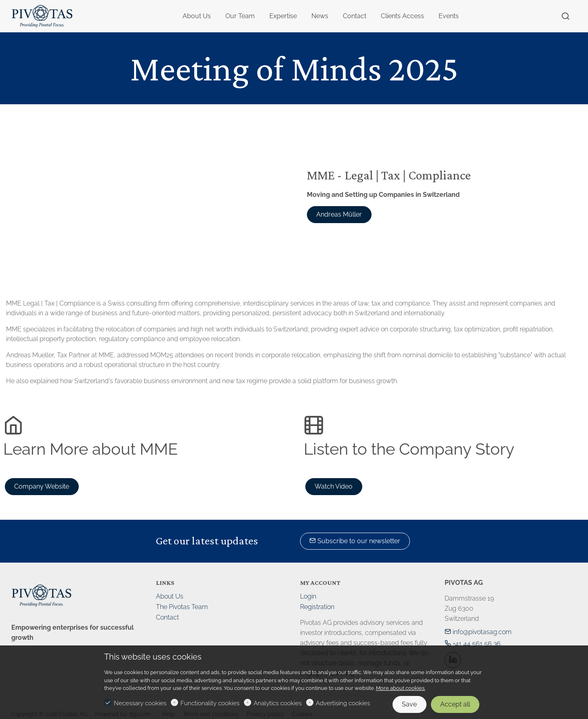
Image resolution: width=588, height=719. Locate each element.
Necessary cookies (140, 703)
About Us (170, 596)
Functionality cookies (210, 703)
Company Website (42, 486)
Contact (167, 617)
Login (308, 596)
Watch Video (334, 486)
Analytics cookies (278, 703)
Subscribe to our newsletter (355, 541)
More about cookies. (401, 688)
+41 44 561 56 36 (473, 644)
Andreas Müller (339, 214)
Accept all (455, 704)
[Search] (565, 17)
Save (409, 704)
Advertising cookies (343, 703)
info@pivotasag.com (478, 632)
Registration (317, 607)
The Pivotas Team (182, 607)
